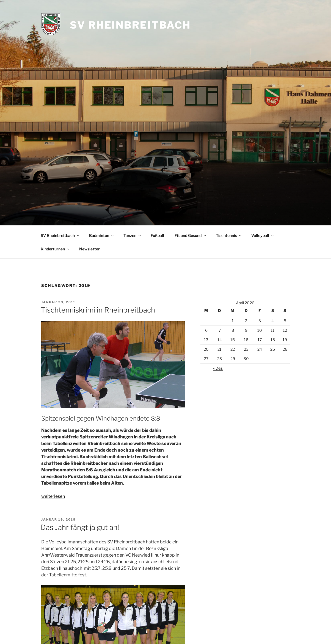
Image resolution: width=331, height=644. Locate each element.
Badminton (102, 235)
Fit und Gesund (191, 235)
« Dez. (218, 368)
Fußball (157, 235)
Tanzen (133, 235)
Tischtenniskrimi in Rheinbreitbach (98, 310)
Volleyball (263, 235)
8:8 (156, 418)
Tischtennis (229, 235)
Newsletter (89, 249)
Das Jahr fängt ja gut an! (80, 527)
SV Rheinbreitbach (130, 25)
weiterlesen (53, 496)
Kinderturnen (55, 249)
